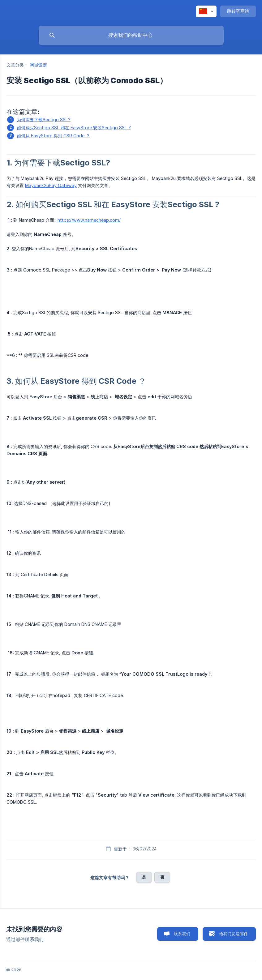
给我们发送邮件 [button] (234, 934)
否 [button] (162, 877)
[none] (206, 11)
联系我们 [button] (182, 934)
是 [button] (144, 877)
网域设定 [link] (38, 65)
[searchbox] (131, 35)
